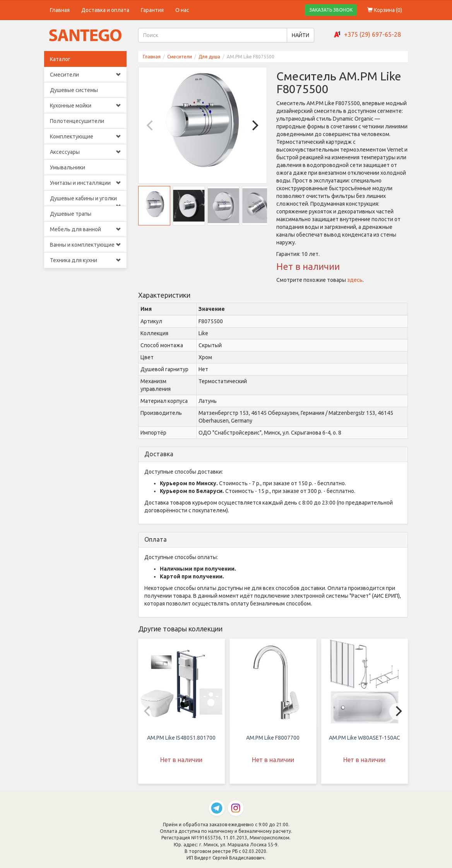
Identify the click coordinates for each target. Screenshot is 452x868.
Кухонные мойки (85, 106)
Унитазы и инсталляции (85, 183)
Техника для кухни (85, 260)
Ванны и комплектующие (85, 245)
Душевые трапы (71, 214)
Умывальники (68, 167)
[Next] (254, 125)
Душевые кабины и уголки (85, 201)
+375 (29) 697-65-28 (372, 34)
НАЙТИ (300, 35)
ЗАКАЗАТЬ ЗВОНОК (331, 10)
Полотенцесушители (77, 121)
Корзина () (385, 10)
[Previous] (151, 125)
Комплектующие (85, 136)
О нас (182, 10)
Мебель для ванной (85, 229)
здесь (355, 280)
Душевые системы (74, 90)
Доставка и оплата (105, 10)
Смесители (85, 75)
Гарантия (152, 10)
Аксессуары (85, 152)
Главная (60, 10)
